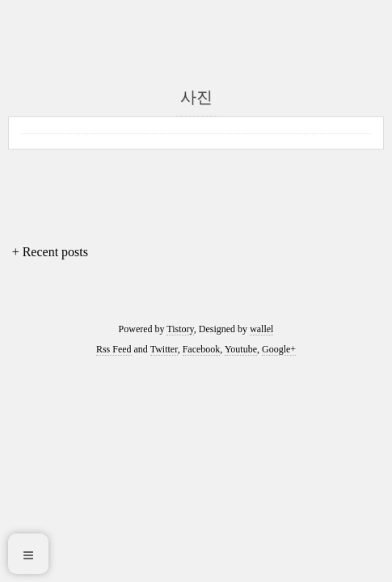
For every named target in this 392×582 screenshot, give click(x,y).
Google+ (279, 349)
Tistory (180, 329)
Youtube (241, 349)
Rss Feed (114, 349)
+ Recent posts (50, 252)
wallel (261, 329)
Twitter (164, 349)
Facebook (202, 349)
